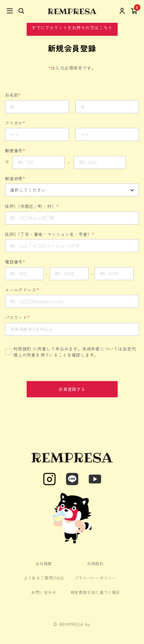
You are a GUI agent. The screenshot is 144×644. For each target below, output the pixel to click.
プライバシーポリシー (95, 578)
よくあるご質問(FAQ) (44, 578)
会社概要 (44, 563)
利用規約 (22, 349)
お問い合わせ (44, 592)
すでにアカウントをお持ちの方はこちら (72, 27)
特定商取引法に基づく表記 (96, 592)
